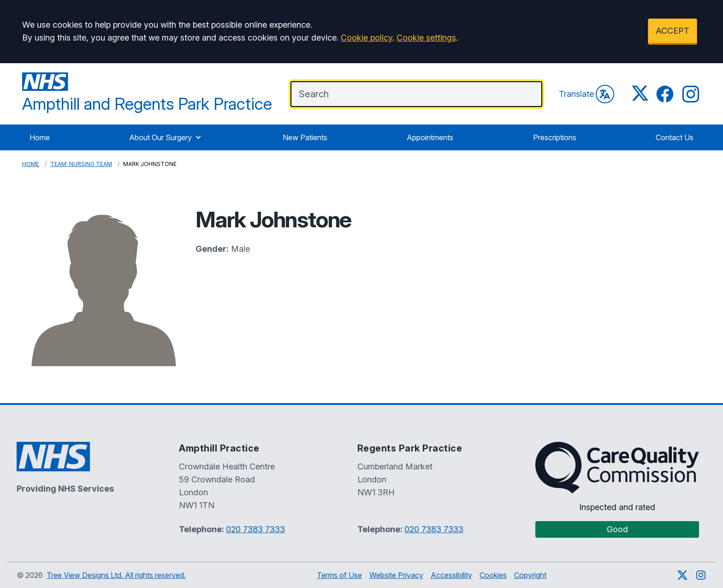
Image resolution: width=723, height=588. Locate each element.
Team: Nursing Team (81, 164)
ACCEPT (673, 31)
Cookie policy (367, 38)
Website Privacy (396, 575)
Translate (587, 94)
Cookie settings (426, 38)
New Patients (305, 137)
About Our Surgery (166, 137)
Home (40, 137)
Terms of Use (339, 575)
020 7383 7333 (255, 529)
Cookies (493, 575)
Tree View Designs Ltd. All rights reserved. (116, 575)
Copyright (530, 575)
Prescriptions (555, 137)
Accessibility (451, 575)
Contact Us (675, 137)
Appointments (430, 137)
